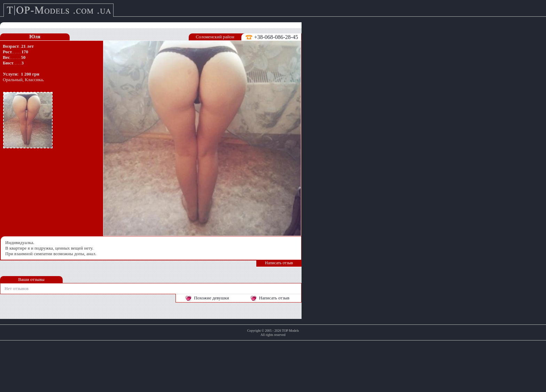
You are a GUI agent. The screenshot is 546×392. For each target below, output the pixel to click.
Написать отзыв (279, 263)
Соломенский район (215, 37)
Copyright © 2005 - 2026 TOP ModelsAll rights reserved (273, 333)
